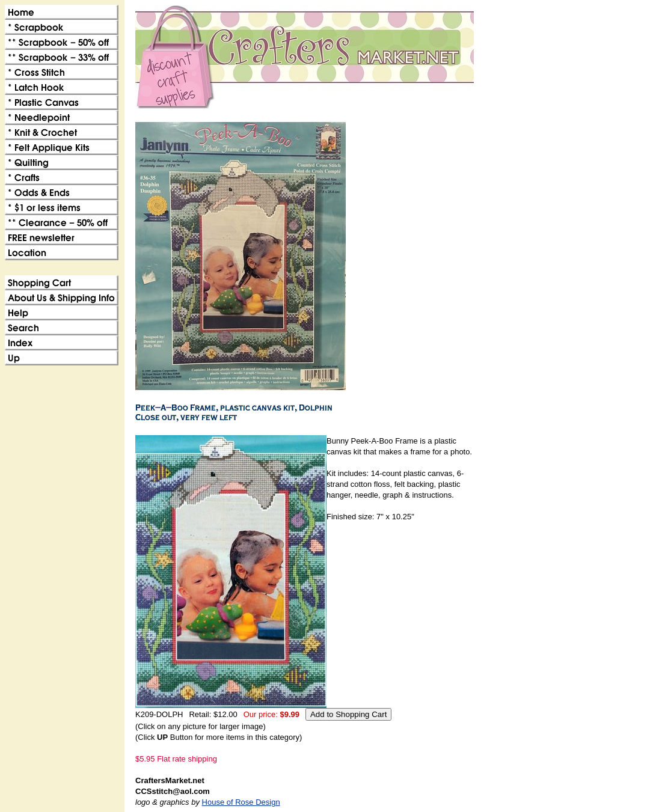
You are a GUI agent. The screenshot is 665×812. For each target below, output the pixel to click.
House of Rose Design (241, 802)
